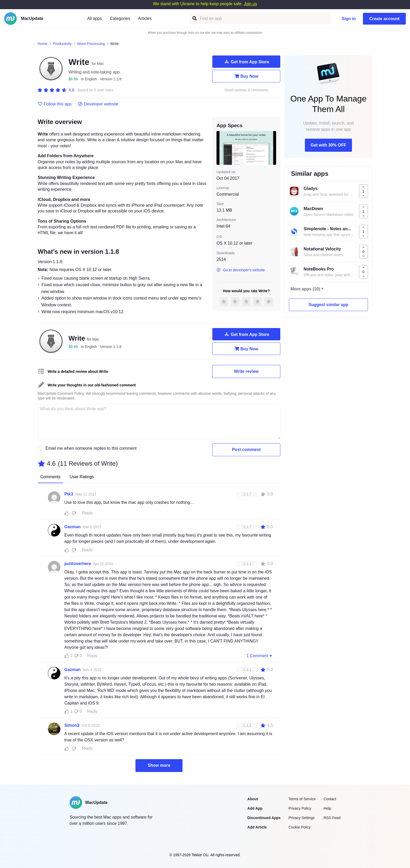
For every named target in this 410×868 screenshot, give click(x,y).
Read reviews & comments (246, 90)
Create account (384, 19)
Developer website (98, 104)
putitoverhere (78, 564)
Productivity (62, 44)
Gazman (72, 527)
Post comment (246, 450)
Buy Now (246, 76)
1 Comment (260, 656)
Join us (250, 4)
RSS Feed (332, 818)
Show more (159, 765)
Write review (246, 371)
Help (327, 808)
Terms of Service (302, 799)
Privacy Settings (301, 818)
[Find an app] (194, 18)
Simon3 (72, 725)
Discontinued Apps (264, 818)
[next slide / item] (272, 148)
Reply (87, 513)
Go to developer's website (241, 270)
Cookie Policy (300, 827)
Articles (145, 18)
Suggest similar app (328, 305)
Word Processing (91, 44)
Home (42, 44)
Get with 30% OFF (328, 145)
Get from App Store (246, 62)
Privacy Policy (300, 808)
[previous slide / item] (220, 148)
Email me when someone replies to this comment (91, 448)
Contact (330, 799)
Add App (255, 808)
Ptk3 (69, 494)
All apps (95, 18)
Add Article (257, 827)
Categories (120, 18)
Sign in (349, 19)
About (253, 799)
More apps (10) (305, 289)
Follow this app (55, 104)
